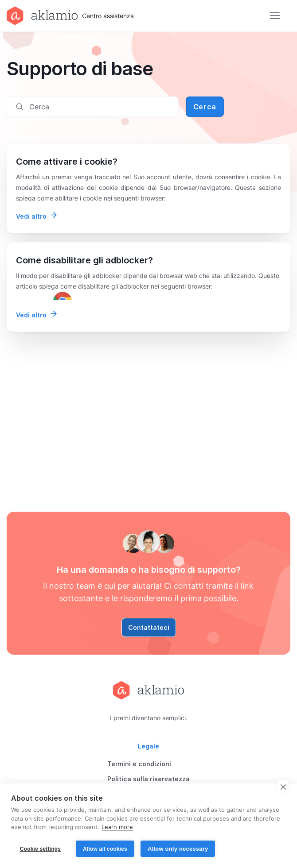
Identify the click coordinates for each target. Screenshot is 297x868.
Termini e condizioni (139, 764)
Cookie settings (40, 849)
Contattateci (149, 627)
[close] (283, 787)
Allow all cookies (105, 849)
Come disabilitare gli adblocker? (84, 260)
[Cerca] (93, 107)
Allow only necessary (178, 849)
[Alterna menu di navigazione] (275, 16)
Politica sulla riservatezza (148, 779)
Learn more (117, 827)
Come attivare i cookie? (67, 162)
